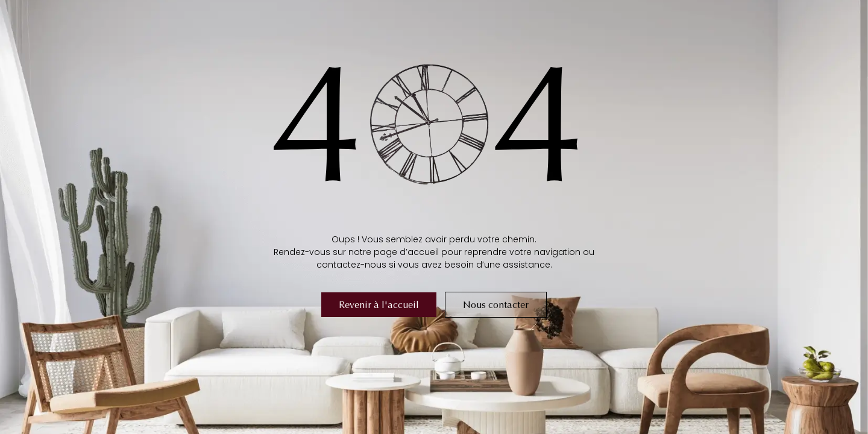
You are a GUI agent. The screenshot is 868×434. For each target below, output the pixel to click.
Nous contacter (496, 305)
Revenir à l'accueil (379, 305)
